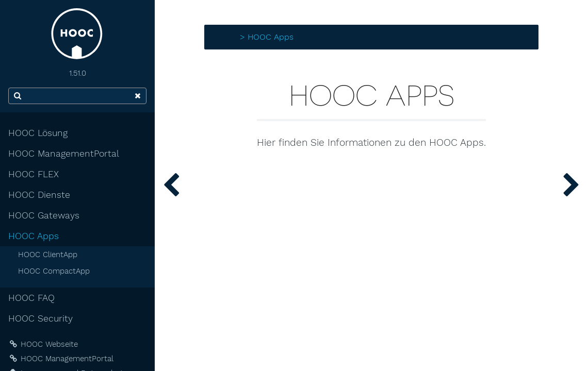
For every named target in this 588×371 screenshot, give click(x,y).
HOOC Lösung (38, 133)
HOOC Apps (34, 236)
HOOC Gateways (44, 215)
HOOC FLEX (34, 174)
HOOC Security (40, 318)
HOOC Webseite (43, 344)
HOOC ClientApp (48, 255)
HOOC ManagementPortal (64, 154)
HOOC (225, 37)
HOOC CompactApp (54, 271)
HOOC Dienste (39, 195)
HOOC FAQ (31, 298)
